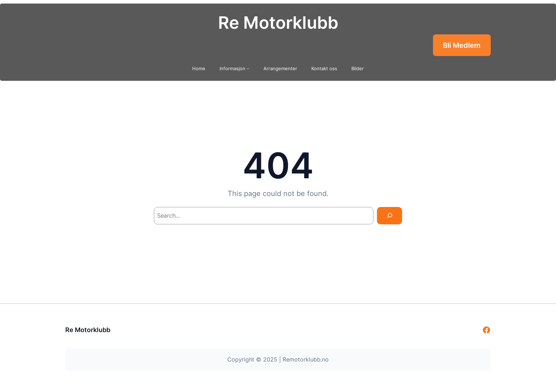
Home (199, 68)
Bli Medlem (462, 45)
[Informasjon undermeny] (248, 68)
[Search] (390, 216)
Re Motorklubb (278, 23)
